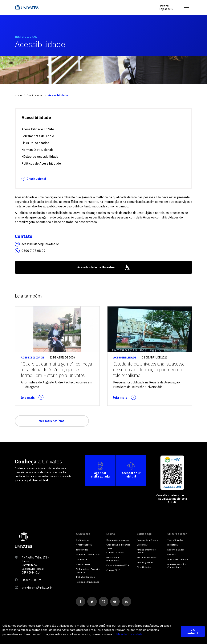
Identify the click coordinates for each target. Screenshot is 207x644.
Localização (82, 559)
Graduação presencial (118, 540)
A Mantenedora (84, 545)
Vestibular (142, 545)
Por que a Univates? (147, 557)
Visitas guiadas (145, 562)
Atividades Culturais (178, 559)
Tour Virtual (82, 550)
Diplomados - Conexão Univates (88, 571)
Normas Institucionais (38, 150)
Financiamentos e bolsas (146, 551)
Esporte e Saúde (176, 550)
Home (18, 95)
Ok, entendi (193, 631)
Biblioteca (172, 545)
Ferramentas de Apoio (38, 136)
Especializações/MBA (118, 565)
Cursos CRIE (113, 570)
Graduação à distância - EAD (118, 546)
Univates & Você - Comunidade (177, 566)
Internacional (83, 564)
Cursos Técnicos (115, 552)
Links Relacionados (35, 143)
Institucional (35, 95)
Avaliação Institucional (88, 554)
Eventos (172, 554)
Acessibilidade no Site (38, 129)
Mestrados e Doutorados (113, 559)
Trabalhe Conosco (85, 577)
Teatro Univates (175, 540)
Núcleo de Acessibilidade (40, 157)
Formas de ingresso (147, 540)
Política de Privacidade (128, 634)
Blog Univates (144, 567)
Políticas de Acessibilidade (41, 163)
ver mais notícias (52, 421)
